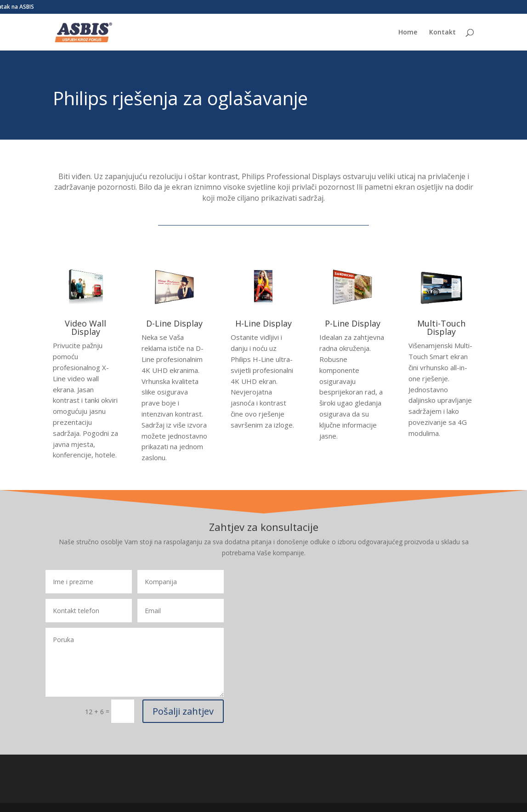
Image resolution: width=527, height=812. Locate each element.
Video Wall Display (85, 327)
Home (408, 33)
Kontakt (442, 33)
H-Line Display (263, 323)
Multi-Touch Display (441, 327)
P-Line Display (353, 323)
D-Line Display (174, 323)
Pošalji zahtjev (183, 711)
